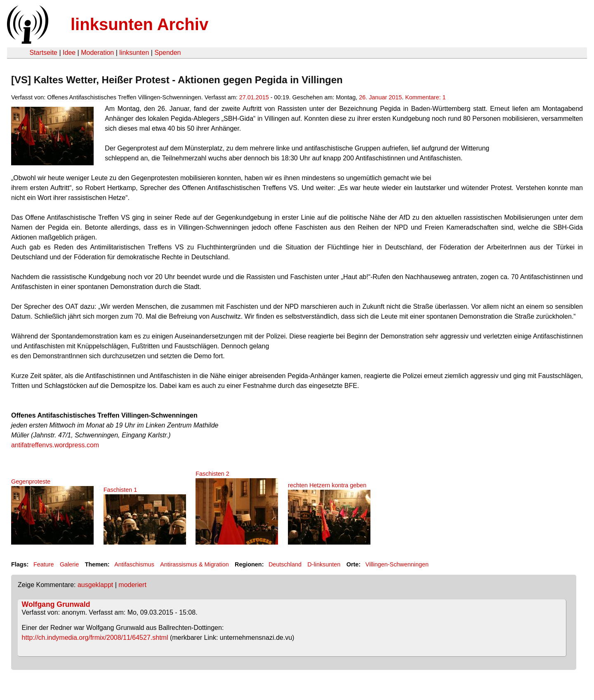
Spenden (167, 53)
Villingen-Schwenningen (397, 564)
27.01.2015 (254, 97)
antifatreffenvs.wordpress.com (55, 445)
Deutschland (285, 564)
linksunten (134, 53)
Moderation (97, 53)
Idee (69, 53)
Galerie (69, 564)
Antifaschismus (134, 564)
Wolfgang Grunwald (56, 604)
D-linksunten (324, 564)
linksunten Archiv (139, 24)
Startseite (43, 53)
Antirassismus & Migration (194, 564)
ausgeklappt (95, 585)
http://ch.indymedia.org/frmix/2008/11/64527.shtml (95, 638)
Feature (44, 564)
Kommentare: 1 (425, 97)
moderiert (132, 585)
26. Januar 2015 (380, 97)
